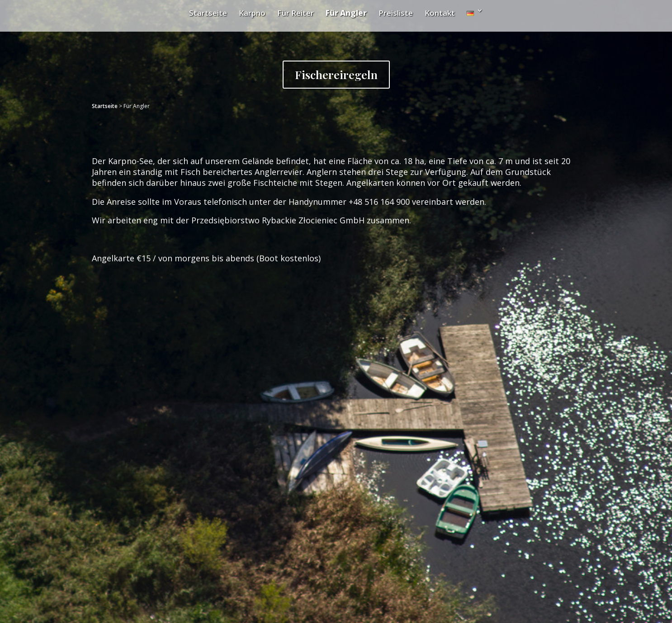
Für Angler (346, 13)
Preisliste (396, 13)
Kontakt (440, 13)
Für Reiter (296, 13)
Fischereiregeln (336, 74)
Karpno (252, 13)
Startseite (208, 13)
